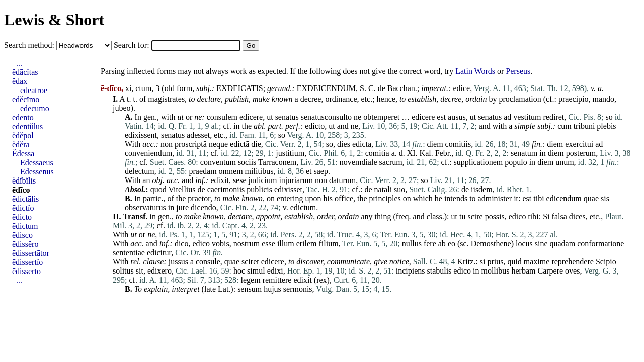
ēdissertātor (31, 253)
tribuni (584, 126)
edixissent (141, 135)
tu (462, 216)
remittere (277, 280)
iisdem (482, 189)
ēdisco (22, 235)
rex (321, 280)
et (309, 171)
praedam (203, 171)
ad (507, 117)
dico (182, 244)
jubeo (122, 108)
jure (182, 207)
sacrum (390, 162)
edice (461, 88)
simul (256, 271)
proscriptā (191, 144)
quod (158, 189)
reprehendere (573, 262)
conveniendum (148, 153)
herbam (523, 271)
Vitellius (182, 189)
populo (516, 162)
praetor (199, 198)
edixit (219, 180)
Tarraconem (277, 162)
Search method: (30, 45)
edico (517, 216)
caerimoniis (226, 189)
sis (605, 198)
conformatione (600, 244)
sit (140, 271)
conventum (218, 162)
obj (157, 180)
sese (240, 180)
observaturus (145, 207)
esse (268, 244)
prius (495, 262)
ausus (457, 117)
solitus (123, 271)
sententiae (129, 253)
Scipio (606, 262)
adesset (198, 135)
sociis (247, 162)
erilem (307, 244)
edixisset (288, 189)
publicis (259, 189)
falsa (559, 216)
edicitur (159, 253)
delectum (140, 171)
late (210, 289)
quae (591, 198)
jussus (178, 262)
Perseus (518, 71)
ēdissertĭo (27, 262)
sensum (250, 289)
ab (442, 244)
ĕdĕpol (23, 135)
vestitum (527, 117)
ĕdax (20, 81)
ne (198, 117)
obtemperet (381, 117)
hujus (272, 289)
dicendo (204, 207)
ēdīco (21, 190)
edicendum (564, 198)
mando (604, 99)
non (167, 144)
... (19, 63)
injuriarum (296, 180)
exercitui (579, 144)
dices (577, 216)
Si (546, 216)
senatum (524, 153)
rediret (553, 117)
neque (218, 144)
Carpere (550, 271)
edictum (303, 207)
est (441, 117)
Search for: (133, 45)
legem (251, 280)
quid (514, 262)
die (256, 144)
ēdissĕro (25, 244)
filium (329, 244)
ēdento (23, 117)
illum (286, 244)
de (382, 88)
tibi (539, 198)
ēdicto (22, 217)
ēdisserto (26, 271)
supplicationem (478, 162)
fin (536, 144)
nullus (412, 244)
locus (524, 244)
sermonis (298, 289)
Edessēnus (37, 172)
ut (180, 117)
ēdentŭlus (27, 126)
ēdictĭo (23, 208)
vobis (221, 244)
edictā (239, 144)
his (328, 198)
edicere (251, 117)
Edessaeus (37, 163)
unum (565, 162)
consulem (222, 117)
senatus (287, 117)
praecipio (574, 99)
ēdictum (25, 226)
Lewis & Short (54, 20)
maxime (537, 262)
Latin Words (475, 71)
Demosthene (491, 244)
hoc (239, 271)
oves (572, 271)
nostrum (247, 244)
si (483, 262)
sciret (250, 262)
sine (541, 244)
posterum (581, 153)
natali (383, 189)
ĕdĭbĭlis (24, 181)
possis (495, 216)
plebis (606, 126)
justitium (290, 153)
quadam (563, 244)
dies (344, 144)
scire (475, 216)
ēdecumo (35, 108)
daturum (342, 180)
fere (430, 244)
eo (452, 244)
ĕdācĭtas (25, 72)
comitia (377, 153)
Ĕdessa (23, 154)
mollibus (495, 271)
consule (208, 262)
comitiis (458, 144)
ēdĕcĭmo (26, 99)
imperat (434, 88)
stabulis (439, 271)
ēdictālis (25, 199)
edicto (315, 126)
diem (435, 144)
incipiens (411, 271)
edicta (362, 144)
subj (203, 88)
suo (399, 189)
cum (565, 126)
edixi (275, 271)
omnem (231, 171)
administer (495, 198)
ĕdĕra (21, 145)
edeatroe (34, 90)
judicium (263, 180)
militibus (259, 171)
